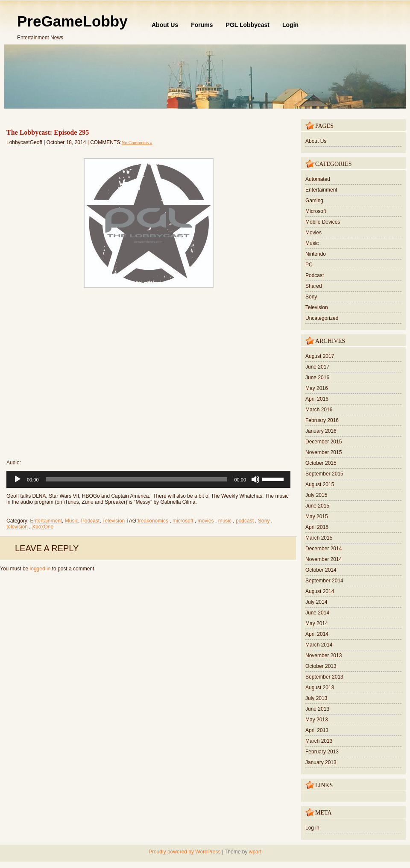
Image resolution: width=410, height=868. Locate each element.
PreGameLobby (72, 21)
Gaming (314, 201)
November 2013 (324, 655)
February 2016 (322, 420)
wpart (255, 852)
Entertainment (46, 521)
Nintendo (316, 254)
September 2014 (324, 581)
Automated (318, 179)
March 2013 (319, 741)
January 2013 (321, 762)
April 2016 (317, 399)
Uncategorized (322, 318)
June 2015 (317, 506)
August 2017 (320, 356)
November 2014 (324, 559)
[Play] (18, 479)
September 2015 (324, 474)
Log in (312, 828)
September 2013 (324, 677)
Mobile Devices (323, 222)
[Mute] (255, 479)
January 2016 (321, 431)
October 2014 (321, 570)
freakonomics (153, 521)
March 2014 (319, 645)
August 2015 (320, 484)
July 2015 (316, 495)
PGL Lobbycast (248, 25)
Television (114, 521)
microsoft (183, 521)
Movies (313, 233)
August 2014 (320, 591)
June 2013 (317, 709)
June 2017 (317, 367)
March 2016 (319, 410)
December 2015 (324, 442)
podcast (245, 521)
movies (206, 521)
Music (72, 521)
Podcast (90, 521)
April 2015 (317, 527)
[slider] (137, 479)
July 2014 (316, 602)
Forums (202, 25)
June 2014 (317, 613)
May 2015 (317, 517)
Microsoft (316, 211)
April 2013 (317, 730)
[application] (148, 479)
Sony (264, 521)
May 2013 (317, 720)
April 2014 (317, 634)
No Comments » (137, 142)
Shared (314, 286)
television (17, 527)
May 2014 (317, 623)
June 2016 (317, 378)
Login (290, 25)
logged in (40, 569)
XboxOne (43, 527)
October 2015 (321, 463)
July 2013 (316, 698)
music (225, 521)
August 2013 (320, 688)
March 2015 (319, 538)
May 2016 (317, 388)
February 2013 (322, 752)
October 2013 (321, 666)
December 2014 (324, 549)
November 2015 (324, 452)
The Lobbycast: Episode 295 (48, 132)
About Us (165, 25)
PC (309, 265)
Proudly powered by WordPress (185, 852)
